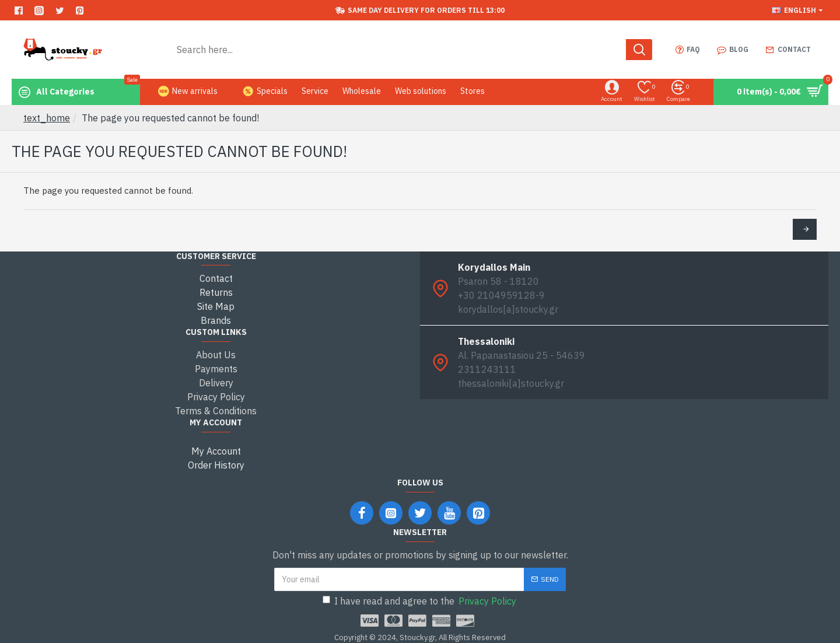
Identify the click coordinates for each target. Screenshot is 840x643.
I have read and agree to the (420, 601)
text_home (47, 118)
